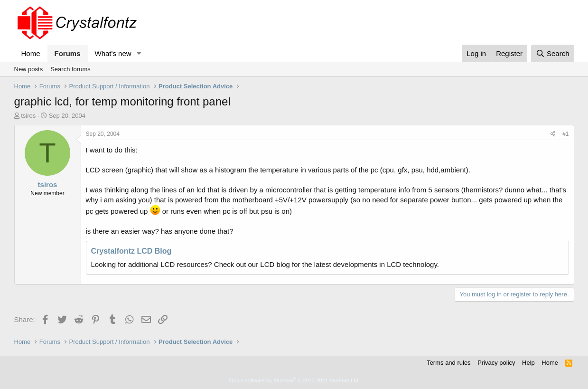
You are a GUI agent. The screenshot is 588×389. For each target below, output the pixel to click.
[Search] (553, 53)
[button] (139, 53)
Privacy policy (496, 363)
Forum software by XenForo (294, 380)
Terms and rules (448, 363)
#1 (565, 134)
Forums (68, 53)
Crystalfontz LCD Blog (131, 251)
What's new (113, 53)
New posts (29, 69)
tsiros (28, 116)
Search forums (70, 69)
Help (528, 363)
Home (31, 53)
